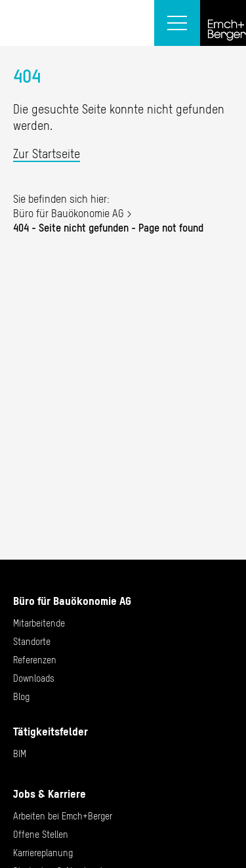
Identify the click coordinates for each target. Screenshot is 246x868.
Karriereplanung (43, 853)
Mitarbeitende (39, 623)
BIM (20, 754)
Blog (21, 697)
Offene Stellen (41, 835)
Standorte (32, 642)
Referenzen (35, 660)
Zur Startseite (47, 154)
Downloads (34, 678)
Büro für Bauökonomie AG (69, 213)
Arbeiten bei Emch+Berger (63, 816)
